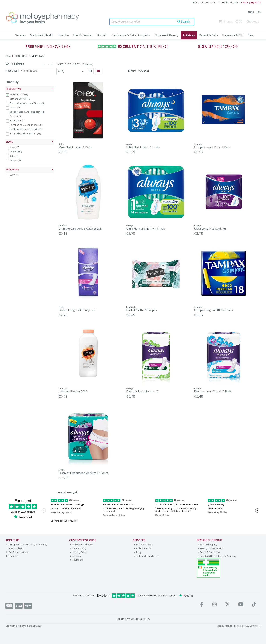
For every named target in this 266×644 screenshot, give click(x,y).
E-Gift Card (76, 560)
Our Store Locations (17, 552)
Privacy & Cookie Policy (210, 548)
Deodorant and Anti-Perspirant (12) (27, 112)
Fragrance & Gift (233, 35)
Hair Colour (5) (17, 121)
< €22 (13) (14, 175)
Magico (229, 626)
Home (196, 3)
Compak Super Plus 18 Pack (212, 147)
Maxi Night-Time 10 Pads (75, 147)
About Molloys (14, 548)
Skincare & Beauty (166, 35)
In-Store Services (143, 545)
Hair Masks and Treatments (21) (25, 134)
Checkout (253, 22)
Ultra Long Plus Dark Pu (210, 229)
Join (259, 12)
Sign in (251, 12)
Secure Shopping (207, 545)
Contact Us (13, 556)
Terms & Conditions (209, 552)
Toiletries (189, 35)
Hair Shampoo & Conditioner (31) (26, 125)
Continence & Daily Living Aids (131, 35)
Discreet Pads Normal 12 (142, 391)
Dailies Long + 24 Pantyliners (78, 310)
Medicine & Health (42, 35)
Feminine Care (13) (19, 95)
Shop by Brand (78, 552)
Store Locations (208, 3)
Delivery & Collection (81, 545)
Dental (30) (15, 108)
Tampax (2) (15, 160)
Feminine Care (29, 71)
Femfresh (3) (16, 151)
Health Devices (83, 35)
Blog (251, 35)
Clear (47, 65)
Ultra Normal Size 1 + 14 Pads (146, 229)
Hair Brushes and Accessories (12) (26, 129)
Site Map (75, 556)
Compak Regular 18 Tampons (214, 310)
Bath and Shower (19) (20, 99)
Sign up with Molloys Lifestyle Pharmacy (27, 545)
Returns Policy (78, 548)
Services (20, 35)
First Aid (102, 35)
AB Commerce (253, 626)
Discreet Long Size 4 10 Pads (213, 391)
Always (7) (14, 147)
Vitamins (63, 35)
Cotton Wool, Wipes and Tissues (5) (27, 103)
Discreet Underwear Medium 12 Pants (83, 473)
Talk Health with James (229, 3)
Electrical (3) (15, 116)
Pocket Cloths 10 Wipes (142, 310)
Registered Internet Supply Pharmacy (217, 556)
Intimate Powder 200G (73, 391)
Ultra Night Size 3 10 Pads (143, 147)
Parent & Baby (209, 35)
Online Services (142, 548)
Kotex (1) (14, 156)
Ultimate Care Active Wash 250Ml (80, 229)
